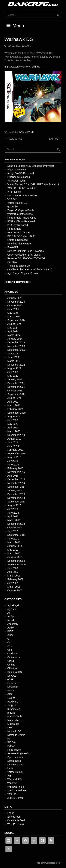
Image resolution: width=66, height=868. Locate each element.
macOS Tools (15, 716)
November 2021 (16, 387)
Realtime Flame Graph (20, 244)
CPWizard (13, 668)
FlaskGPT (13, 247)
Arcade (11, 620)
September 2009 (17, 565)
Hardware (13, 702)
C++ (10, 646)
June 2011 (13, 539)
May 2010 (13, 550)
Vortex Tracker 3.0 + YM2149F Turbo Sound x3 (33, 184)
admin (27, 46)
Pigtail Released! (17, 170)
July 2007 (13, 583)
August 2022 (14, 368)
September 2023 (17, 350)
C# (9, 642)
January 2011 (15, 546)
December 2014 (16, 479)
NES (10, 728)
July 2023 (13, 354)
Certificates (14, 657)
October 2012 (15, 527)
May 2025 (13, 313)
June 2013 (13, 513)
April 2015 (13, 476)
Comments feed (16, 820)
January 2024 (15, 339)
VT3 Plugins (14, 192)
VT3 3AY (12, 199)
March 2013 (14, 520)
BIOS (10, 631)
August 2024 (14, 324)
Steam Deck (14, 761)
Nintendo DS (14, 731)
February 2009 (15, 579)
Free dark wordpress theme (49, 863)
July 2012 (13, 531)
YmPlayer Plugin (17, 181)
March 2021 (14, 405)
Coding (11, 665)
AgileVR (12, 609)
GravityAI (12, 262)
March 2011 (14, 542)
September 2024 (17, 320)
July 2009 (13, 568)
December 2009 (16, 561)
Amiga (11, 617)
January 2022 (15, 379)
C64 (10, 650)
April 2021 (13, 402)
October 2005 (15, 590)
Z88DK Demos (15, 798)
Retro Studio (14, 229)
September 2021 (17, 394)
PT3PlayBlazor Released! (21, 221)
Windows (12, 783)
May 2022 (13, 376)
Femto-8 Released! (18, 240)
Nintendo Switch (16, 735)
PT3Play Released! (18, 225)
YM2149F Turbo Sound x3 (22, 188)
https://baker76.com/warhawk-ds (22, 67)
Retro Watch (14, 750)
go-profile (12, 207)
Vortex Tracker (15, 772)
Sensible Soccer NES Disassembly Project (31, 166)
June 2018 (13, 465)
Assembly (13, 624)
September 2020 (17, 413)
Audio (11, 628)
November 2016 (16, 472)
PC (9, 739)
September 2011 (17, 535)
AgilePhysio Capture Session (23, 273)
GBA (10, 694)
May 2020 (13, 424)
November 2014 (16, 483)
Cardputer (13, 654)
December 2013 (16, 494)
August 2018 (14, 457)
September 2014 (17, 487)
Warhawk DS (26, 132)
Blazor (11, 635)
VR (9, 776)
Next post (54, 139)
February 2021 (15, 409)
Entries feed (14, 817)
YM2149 (12, 794)
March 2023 (14, 361)
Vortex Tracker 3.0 (17, 203)
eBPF (10, 679)
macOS (12, 713)
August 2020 (14, 416)
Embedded (13, 683)
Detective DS (15, 672)
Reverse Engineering (19, 753)
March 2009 (14, 576)
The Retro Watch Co (19, 266)
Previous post (15, 139)
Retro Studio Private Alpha (22, 218)
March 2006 (14, 587)
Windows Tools (16, 787)
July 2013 (13, 509)
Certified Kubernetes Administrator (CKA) (30, 269)
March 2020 (14, 431)
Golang (11, 698)
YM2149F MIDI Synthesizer (22, 195)
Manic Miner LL (16, 720)
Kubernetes (14, 709)
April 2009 (13, 572)
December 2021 (16, 383)
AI (9, 613)
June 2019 (13, 446)
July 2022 (13, 372)
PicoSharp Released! (19, 177)
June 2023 (13, 357)
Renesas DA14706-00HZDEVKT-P (26, 258)
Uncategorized (15, 765)
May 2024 (13, 328)
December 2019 (16, 435)
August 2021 (14, 398)
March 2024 (14, 335)
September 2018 (17, 453)
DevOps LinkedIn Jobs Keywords (26, 251)
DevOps (12, 676)
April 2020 (13, 428)
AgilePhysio (14, 605)
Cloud (11, 661)
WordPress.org (16, 824)
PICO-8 (12, 742)
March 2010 (14, 553)
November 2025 (16, 302)
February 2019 (15, 450)
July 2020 (13, 420)
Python (11, 746)
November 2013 (16, 498)
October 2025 (15, 305)
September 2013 (17, 502)
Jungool (12, 705)
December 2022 (16, 365)
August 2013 (14, 505)
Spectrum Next (16, 757)
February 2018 (15, 468)
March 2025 (14, 317)
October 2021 (15, 391)
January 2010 (15, 557)
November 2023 (16, 346)
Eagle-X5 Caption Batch (21, 210)
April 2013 (13, 516)
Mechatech (13, 724)
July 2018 (13, 461)
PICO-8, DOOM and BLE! (21, 236)
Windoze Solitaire (17, 790)
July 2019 (13, 442)
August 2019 (14, 439)
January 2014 (15, 490)
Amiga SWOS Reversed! (21, 173)
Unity (10, 768)
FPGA (11, 691)
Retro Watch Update (18, 232)
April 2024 (13, 331)
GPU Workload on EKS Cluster (24, 255)
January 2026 (15, 298)
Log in (11, 813)
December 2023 (16, 342)
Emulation (13, 687)
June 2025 (13, 309)
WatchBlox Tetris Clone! (20, 214)
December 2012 (16, 524)
